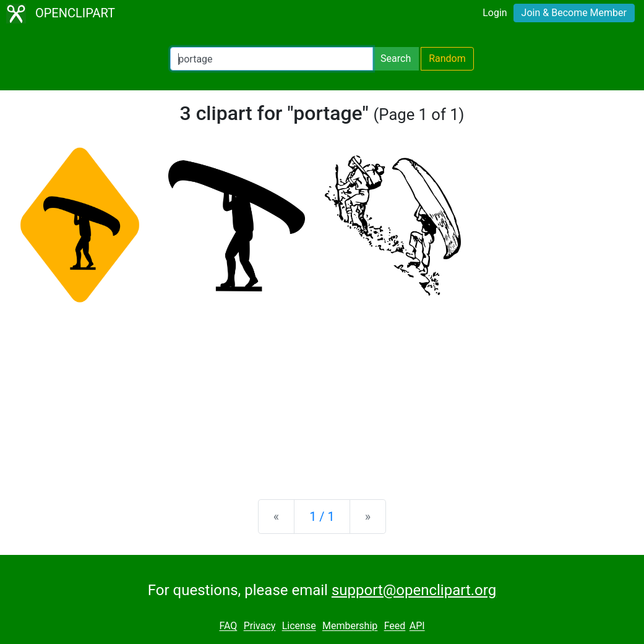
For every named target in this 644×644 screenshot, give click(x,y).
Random (447, 58)
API (417, 626)
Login (495, 13)
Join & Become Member (574, 13)
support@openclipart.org (414, 590)
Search (396, 58)
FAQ (228, 626)
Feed (395, 626)
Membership (350, 626)
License (299, 626)
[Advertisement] (322, 393)
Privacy (260, 626)
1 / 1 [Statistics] (322, 517)
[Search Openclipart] (272, 59)
